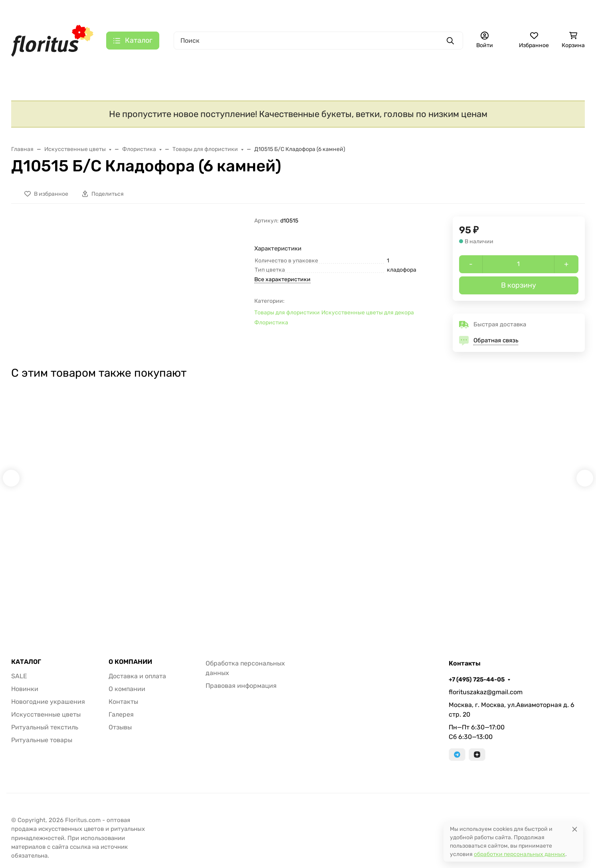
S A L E (28, 68)
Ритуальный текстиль (248, 68)
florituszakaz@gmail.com (486, 700)
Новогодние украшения (48, 709)
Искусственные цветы (151, 67)
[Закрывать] (186, 738)
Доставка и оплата (135, 10)
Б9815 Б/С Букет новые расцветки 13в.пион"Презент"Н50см (174, 531)
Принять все (155, 836)
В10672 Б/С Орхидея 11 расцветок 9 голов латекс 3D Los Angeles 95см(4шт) (63, 531)
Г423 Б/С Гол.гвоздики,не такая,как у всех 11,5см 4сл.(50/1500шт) (410, 531)
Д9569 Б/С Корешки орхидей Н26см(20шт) (296, 527)
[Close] (575, 829)
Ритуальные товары (341, 68)
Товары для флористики (287, 316)
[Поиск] (318, 41)
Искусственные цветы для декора (368, 316)
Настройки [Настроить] (51, 836)
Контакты (225, 10)
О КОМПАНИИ (130, 669)
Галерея (259, 10)
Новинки (78, 68)
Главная (89, 10)
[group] (147, 267)
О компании (186, 10)
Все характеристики (282, 283)
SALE (19, 684)
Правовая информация (241, 693)
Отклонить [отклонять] (102, 836)
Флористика (271, 326)
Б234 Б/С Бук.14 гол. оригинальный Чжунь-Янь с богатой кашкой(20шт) (527, 531)
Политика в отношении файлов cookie (80, 816)
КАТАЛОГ (26, 669)
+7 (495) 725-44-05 (352, 10)
